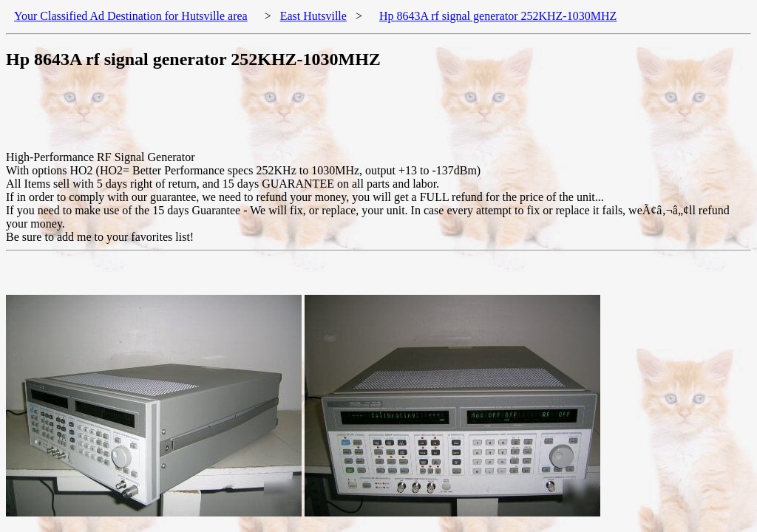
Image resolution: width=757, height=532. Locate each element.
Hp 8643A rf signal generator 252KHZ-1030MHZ (498, 16)
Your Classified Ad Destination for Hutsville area (131, 16)
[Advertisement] (275, 117)
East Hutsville (313, 16)
